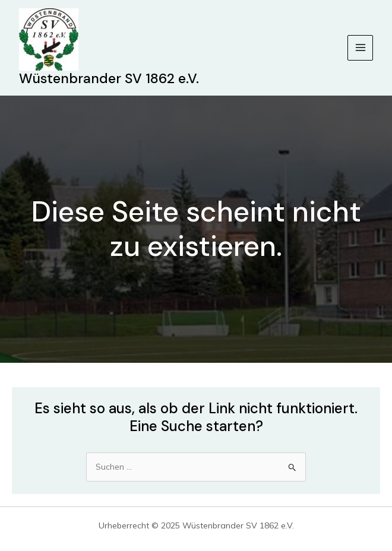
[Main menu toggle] (360, 48)
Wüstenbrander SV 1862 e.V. (109, 78)
